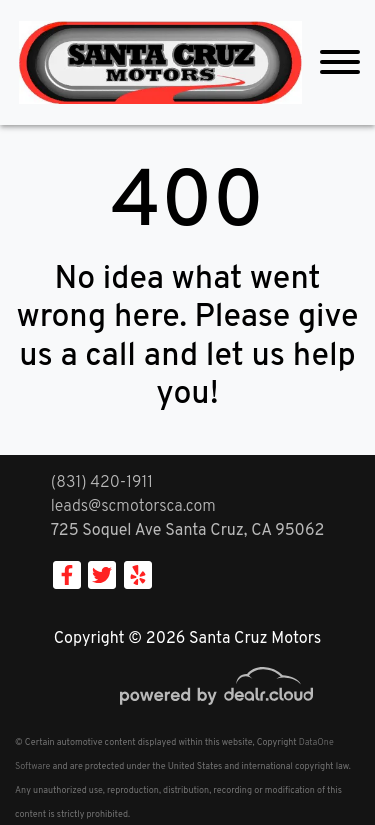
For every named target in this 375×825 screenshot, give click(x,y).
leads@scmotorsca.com (133, 507)
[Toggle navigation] (340, 62)
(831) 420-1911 (102, 483)
